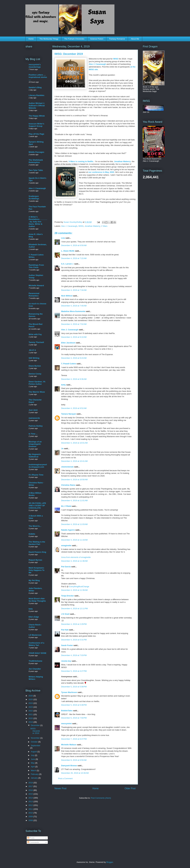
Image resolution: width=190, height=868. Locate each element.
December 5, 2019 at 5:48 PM (74, 705)
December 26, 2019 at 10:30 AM (75, 773)
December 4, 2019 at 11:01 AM (74, 500)
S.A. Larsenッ (67, 264)
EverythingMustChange (79, 587)
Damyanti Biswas (69, 766)
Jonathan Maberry (122, 161)
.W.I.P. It (32, 350)
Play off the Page (36, 134)
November (36, 738)
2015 (31, 794)
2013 (31, 802)
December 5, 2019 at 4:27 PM (74, 671)
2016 (31, 790)
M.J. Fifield (66, 506)
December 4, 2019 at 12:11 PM (74, 609)
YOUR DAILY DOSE (37, 653)
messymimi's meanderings (35, 66)
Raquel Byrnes (35, 560)
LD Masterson (35, 635)
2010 (31, 813)
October (35, 742)
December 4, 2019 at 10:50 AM (74, 480)
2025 (31, 699)
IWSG (116, 59)
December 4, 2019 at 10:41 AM (74, 461)
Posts (31, 838)
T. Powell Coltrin (69, 364)
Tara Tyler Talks (36, 170)
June (33, 759)
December (36, 725)
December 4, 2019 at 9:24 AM (74, 358)
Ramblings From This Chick (36, 266)
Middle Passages (36, 152)
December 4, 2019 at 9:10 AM (74, 337)
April (33, 767)
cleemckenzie (67, 467)
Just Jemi (33, 410)
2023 (31, 707)
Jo (62, 448)
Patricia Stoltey (36, 426)
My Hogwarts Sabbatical (35, 455)
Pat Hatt (65, 630)
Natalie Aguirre (68, 530)
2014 (31, 798)
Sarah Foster (67, 645)
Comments (33, 842)
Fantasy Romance (117, 39)
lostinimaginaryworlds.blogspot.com (38, 466)
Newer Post (60, 788)
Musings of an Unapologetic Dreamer (35, 444)
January (35, 778)
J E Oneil (65, 614)
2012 (31, 805)
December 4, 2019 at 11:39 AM (74, 590)
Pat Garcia (66, 567)
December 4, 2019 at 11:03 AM (74, 524)
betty (63, 385)
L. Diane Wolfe (68, 251)
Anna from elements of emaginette (76, 557)
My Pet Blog (34, 580)
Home (31, 39)
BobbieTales (67, 711)
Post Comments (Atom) (101, 798)
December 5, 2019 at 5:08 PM (74, 687)
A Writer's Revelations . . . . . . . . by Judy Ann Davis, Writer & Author (38, 222)
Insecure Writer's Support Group (36, 125)
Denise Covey (35, 374)
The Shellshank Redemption (36, 161)
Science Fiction (97, 39)
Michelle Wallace (69, 745)
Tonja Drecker (68, 596)
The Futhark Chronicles (74, 39)
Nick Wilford (67, 296)
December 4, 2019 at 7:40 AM (74, 306)
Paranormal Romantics (34, 295)
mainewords (34, 418)
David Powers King (37, 552)
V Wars (104, 226)
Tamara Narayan (69, 414)
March (34, 770)
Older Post (130, 788)
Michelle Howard (36, 285)
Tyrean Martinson (69, 692)
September (36, 745)
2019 (31, 722)
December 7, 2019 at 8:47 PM (74, 739)
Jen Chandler (35, 669)
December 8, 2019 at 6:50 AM (74, 760)
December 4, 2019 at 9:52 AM (74, 408)
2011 (31, 809)
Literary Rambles (37, 95)
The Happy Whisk (37, 116)
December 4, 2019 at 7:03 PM (74, 655)
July (33, 755)
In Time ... (33, 434)
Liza (63, 238)
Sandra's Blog (35, 87)
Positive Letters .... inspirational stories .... (38, 77)
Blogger (110, 862)
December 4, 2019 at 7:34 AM (74, 290)
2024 (31, 703)
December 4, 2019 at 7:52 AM (74, 324)
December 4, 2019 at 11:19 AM (74, 540)
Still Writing (34, 358)
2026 (31, 696)
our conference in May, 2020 (101, 172)
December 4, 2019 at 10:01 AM (74, 443)
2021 (31, 714)
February (35, 774)
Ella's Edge (34, 617)
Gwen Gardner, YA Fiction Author (37, 383)
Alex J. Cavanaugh (98, 64)
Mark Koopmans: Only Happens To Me (37, 570)
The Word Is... (35, 526)
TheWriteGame (35, 661)
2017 (31, 786)
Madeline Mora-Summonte (73, 311)
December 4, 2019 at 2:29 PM (74, 624)
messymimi (66, 724)
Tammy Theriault (36, 342)
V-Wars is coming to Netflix (81, 161)
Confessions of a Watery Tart (36, 644)
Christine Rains (68, 485)
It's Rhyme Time (36, 475)
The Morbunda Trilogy (49, 39)
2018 (31, 783)
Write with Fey (35, 334)
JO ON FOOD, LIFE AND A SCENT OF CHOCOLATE (37, 506)
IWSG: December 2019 (35, 731)
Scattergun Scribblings (34, 197)
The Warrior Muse (37, 392)
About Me (135, 39)
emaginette (66, 546)
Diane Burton (35, 366)
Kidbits (32, 534)
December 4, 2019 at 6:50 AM (74, 245)
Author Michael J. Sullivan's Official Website (37, 106)
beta (31, 609)
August (34, 752)
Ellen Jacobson (68, 343)
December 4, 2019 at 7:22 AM (74, 258)
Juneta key (66, 661)
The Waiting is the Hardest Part (37, 543)
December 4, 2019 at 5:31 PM (74, 640)
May (33, 763)
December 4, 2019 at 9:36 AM (74, 379)
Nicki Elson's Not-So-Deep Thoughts (37, 600)
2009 (31, 817)
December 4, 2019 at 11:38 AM (74, 561)
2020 (31, 718)
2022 (31, 711)
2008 (31, 820)
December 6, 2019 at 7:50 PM (74, 718)
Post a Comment (65, 778)
